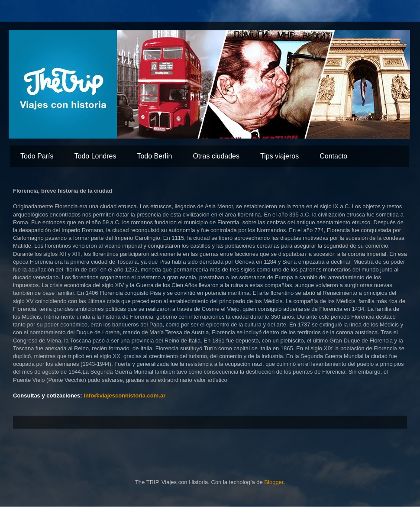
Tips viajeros (279, 156)
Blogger (274, 482)
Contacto (333, 156)
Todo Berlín (154, 156)
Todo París (37, 156)
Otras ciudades (216, 156)
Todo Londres (95, 156)
